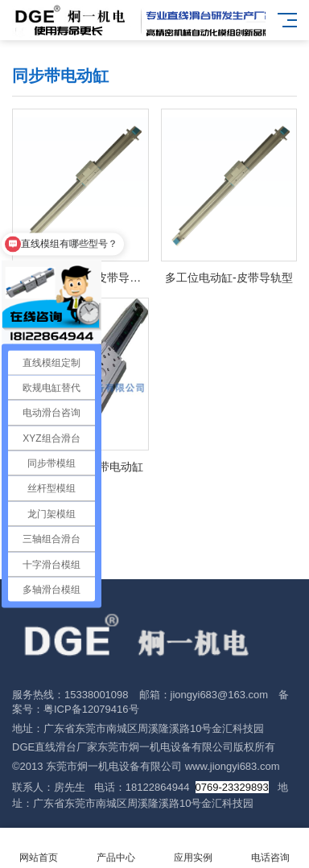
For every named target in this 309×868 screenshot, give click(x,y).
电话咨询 (270, 848)
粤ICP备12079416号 (91, 709)
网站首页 (39, 848)
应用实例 (193, 848)
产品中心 (116, 848)
